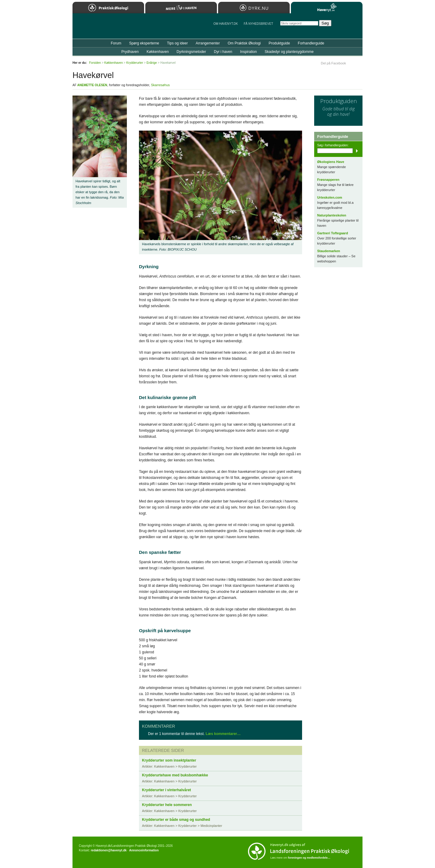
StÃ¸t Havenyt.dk (349, 26)
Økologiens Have (331, 162)
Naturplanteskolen (332, 215)
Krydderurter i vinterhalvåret (166, 790)
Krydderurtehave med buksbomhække (175, 775)
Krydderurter (135, 63)
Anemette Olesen (92, 85)
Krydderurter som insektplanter (169, 760)
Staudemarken (329, 251)
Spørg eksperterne (144, 43)
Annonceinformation (144, 850)
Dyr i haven (223, 52)
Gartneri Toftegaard (333, 233)
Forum (116, 43)
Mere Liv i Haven (181, 8)
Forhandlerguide (311, 43)
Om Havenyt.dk (226, 24)
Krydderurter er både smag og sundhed (176, 820)
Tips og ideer (177, 43)
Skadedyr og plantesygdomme (289, 52)
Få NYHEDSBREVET (258, 24)
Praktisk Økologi (108, 8)
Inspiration (248, 52)
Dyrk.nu (254, 8)
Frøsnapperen (328, 180)
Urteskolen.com (330, 197)
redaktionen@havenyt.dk (109, 850)
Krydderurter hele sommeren (167, 805)
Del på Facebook (333, 63)
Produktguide (279, 43)
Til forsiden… (99, 28)
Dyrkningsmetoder (191, 52)
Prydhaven (130, 52)
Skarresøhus (160, 85)
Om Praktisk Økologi (244, 43)
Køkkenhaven (158, 52)
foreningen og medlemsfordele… (309, 858)
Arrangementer (208, 43)
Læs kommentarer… (223, 734)
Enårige (152, 63)
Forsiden (95, 63)
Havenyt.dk (327, 8)
